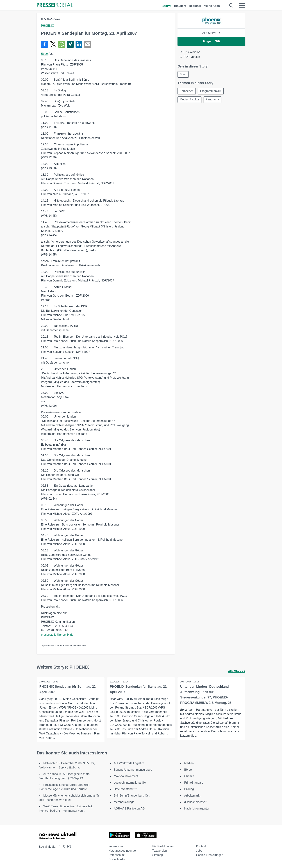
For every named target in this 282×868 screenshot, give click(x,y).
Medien (189, 763)
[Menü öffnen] (242, 5)
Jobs (199, 851)
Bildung (189, 789)
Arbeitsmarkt (192, 796)
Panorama (213, 100)
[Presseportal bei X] (63, 847)
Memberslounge (124, 802)
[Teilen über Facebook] (44, 44)
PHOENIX (47, 26)
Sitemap (158, 855)
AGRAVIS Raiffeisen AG (129, 809)
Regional (195, 6)
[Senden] (88, 44)
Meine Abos (212, 6)
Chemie (189, 776)
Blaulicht (180, 6)
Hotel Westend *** (125, 789)
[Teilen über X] (53, 44)
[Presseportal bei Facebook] (58, 847)
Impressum (116, 846)
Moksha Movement (126, 776)
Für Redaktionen (163, 846)
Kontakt (201, 846)
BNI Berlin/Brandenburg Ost (132, 796)
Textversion (160, 851)
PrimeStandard (194, 783)
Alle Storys (211, 33)
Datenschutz (117, 855)
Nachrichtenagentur (197, 809)
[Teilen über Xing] (70, 44)
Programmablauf (211, 91)
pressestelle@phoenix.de (57, 635)
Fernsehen (187, 91)
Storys (167, 6)
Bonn (44, 54)
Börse (188, 770)
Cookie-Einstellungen (210, 855)
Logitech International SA (130, 783)
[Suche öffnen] (231, 5)
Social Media (117, 859)
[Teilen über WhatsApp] (62, 44)
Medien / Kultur (190, 100)
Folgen (211, 41)
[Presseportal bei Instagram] (68, 846)
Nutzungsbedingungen (123, 851)
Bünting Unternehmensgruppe (133, 770)
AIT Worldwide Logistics (129, 763)
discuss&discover (195, 802)
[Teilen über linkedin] (79, 44)
